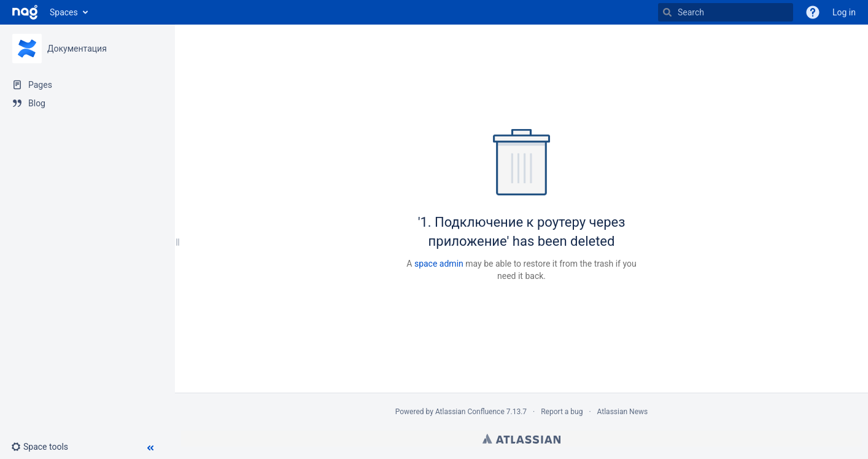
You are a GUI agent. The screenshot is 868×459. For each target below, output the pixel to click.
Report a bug (562, 412)
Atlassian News (623, 412)
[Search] (726, 12)
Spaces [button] (64, 12)
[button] (45, 447)
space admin (439, 264)
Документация (77, 49)
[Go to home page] (25, 12)
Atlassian (521, 439)
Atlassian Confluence (470, 412)
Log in (844, 12)
